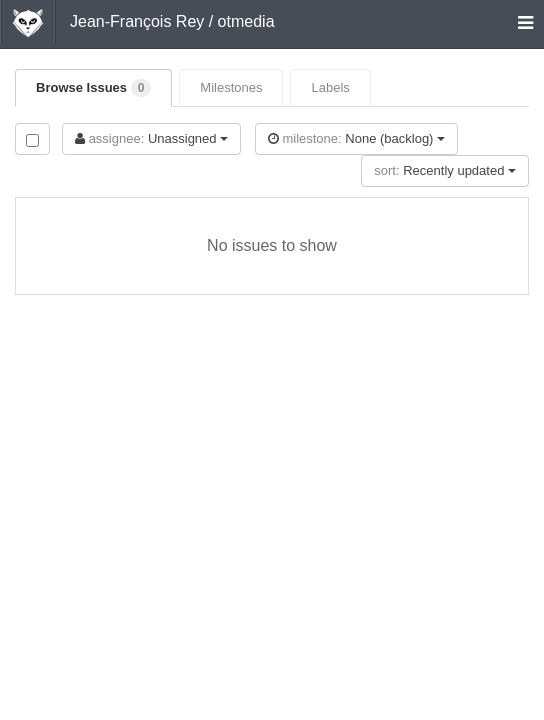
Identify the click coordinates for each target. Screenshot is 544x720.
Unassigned (151, 138)
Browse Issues (93, 88)
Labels (330, 87)
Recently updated (445, 170)
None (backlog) (356, 138)
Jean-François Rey (137, 21)
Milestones (231, 87)
